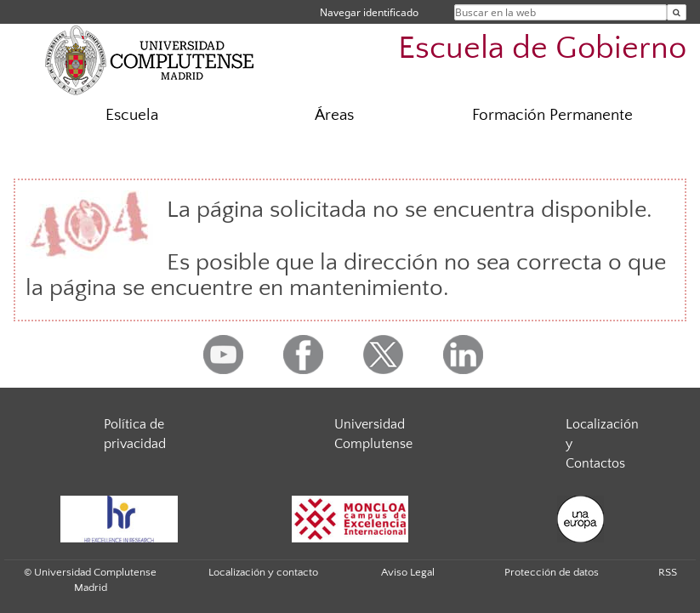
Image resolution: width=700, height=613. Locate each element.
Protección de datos (552, 572)
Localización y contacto (263, 572)
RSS (668, 572)
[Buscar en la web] (677, 12)
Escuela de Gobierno (542, 48)
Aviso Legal (408, 572)
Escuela (132, 115)
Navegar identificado (369, 12)
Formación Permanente (552, 115)
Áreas (334, 115)
